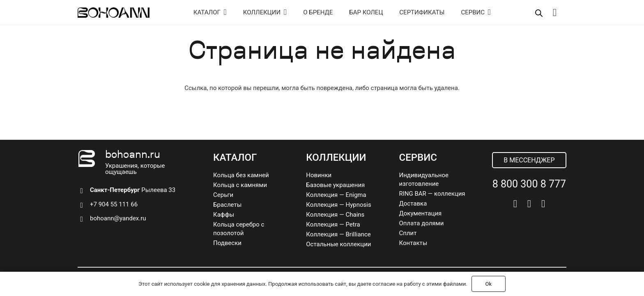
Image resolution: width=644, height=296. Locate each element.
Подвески (227, 243)
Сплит (408, 233)
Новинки (319, 175)
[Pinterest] (543, 204)
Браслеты (227, 205)
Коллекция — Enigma (336, 195)
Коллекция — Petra (333, 224)
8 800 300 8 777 (529, 184)
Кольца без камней (241, 175)
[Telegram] (529, 204)
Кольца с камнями (240, 185)
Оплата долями (422, 223)
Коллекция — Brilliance (338, 234)
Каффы (224, 215)
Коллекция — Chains (335, 215)
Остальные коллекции (338, 244)
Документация (421, 213)
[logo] (114, 13)
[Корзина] (555, 12)
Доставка (413, 203)
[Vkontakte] (515, 204)
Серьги (223, 195)
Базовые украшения (335, 185)
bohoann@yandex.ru (118, 218)
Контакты (413, 243)
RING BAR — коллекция (432, 194)
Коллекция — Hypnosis (338, 205)
